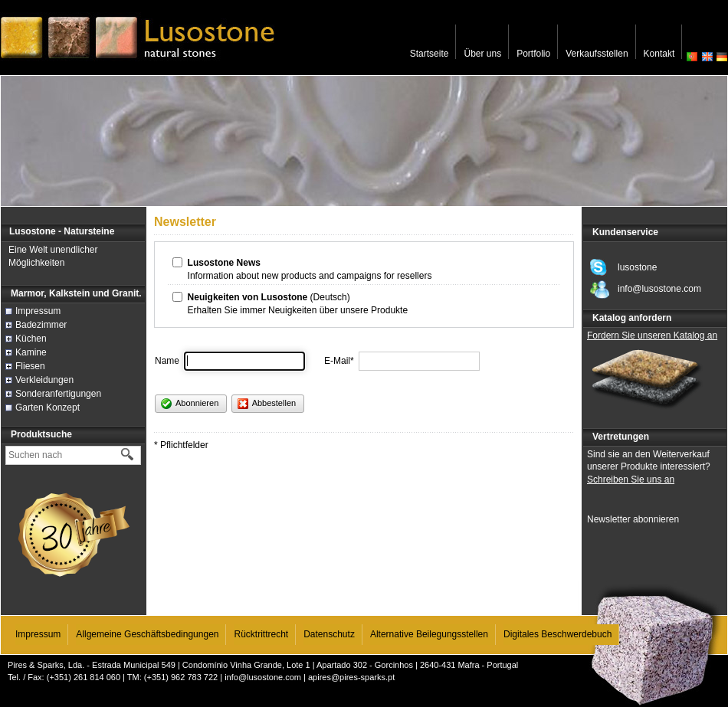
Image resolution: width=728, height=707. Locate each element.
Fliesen (30, 366)
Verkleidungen (44, 380)
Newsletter (185, 222)
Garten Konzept (48, 408)
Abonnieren (189, 404)
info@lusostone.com (263, 677)
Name (167, 361)
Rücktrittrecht (261, 634)
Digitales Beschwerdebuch (557, 634)
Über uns (482, 54)
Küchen (31, 339)
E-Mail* (339, 361)
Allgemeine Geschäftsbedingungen (147, 634)
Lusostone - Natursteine (62, 231)
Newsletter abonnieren (633, 519)
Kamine (31, 352)
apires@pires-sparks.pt (351, 677)
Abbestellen (267, 404)
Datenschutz (329, 634)
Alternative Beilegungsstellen (429, 634)
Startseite (430, 54)
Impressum (38, 311)
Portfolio (533, 54)
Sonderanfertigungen (58, 394)
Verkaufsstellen (597, 54)
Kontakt (659, 54)
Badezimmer (41, 325)
